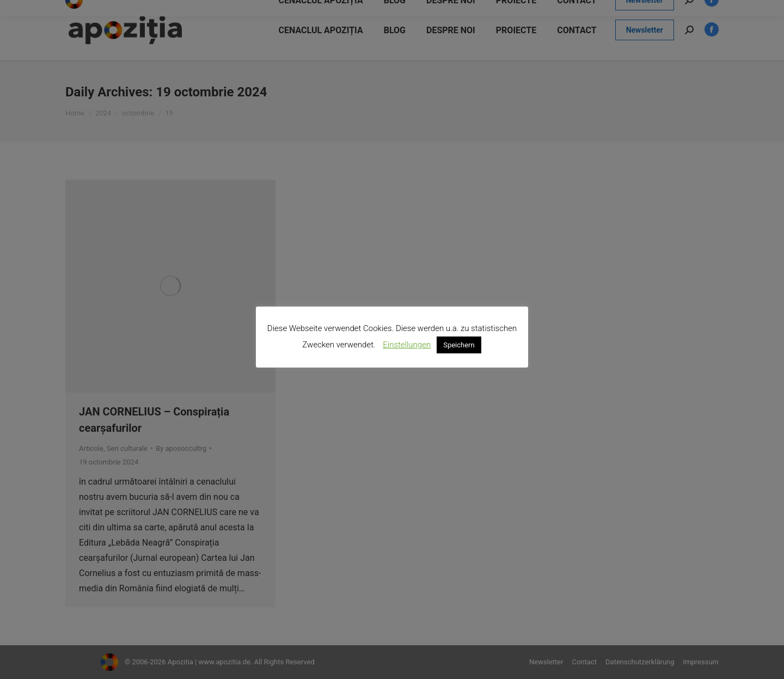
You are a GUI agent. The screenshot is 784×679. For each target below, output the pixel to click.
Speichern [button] (459, 345)
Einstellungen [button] (407, 345)
